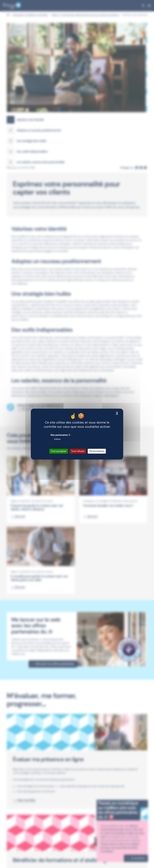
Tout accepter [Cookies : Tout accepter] (59, 451)
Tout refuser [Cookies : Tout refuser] (78, 451)
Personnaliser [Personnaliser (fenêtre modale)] (97, 451)
